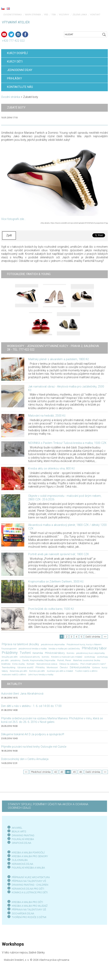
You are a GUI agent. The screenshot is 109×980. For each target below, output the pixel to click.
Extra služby (19, 664)
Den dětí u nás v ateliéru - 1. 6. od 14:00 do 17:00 (31, 706)
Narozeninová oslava (47, 664)
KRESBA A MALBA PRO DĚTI (27, 902)
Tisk (54, 15)
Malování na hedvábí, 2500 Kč (47, 416)
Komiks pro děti (37, 671)
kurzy (104, 667)
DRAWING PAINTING (23, 835)
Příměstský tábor (94, 648)
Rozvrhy (64, 15)
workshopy (90, 657)
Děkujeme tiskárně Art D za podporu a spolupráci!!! (33, 734)
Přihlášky (40, 667)
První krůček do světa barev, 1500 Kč (51, 609)
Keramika (38, 653)
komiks (45, 657)
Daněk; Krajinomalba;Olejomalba (39, 660)
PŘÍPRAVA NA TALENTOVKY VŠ (29, 881)
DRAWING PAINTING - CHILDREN (30, 885)
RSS (46, 15)
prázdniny (15, 660)
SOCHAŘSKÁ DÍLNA (23, 913)
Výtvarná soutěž (25, 667)
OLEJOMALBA (20, 860)
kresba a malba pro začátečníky (64, 649)
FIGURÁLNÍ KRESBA (23, 839)
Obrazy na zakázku (69, 664)
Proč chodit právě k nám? (93, 664)
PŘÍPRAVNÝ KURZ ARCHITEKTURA (31, 877)
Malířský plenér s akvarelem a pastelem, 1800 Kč (59, 359)
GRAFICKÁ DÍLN (21, 843)
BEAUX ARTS (19, 831)
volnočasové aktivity (30, 657)
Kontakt (31, 664)
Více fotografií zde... (13, 219)
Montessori (52, 667)
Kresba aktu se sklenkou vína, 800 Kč (51, 469)
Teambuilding (9, 667)
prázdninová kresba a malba (33, 649)
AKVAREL (17, 828)
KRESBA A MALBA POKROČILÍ (28, 853)
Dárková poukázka (80, 667)
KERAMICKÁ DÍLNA (22, 864)
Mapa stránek (33, 15)
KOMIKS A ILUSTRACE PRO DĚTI (30, 892)
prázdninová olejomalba (53, 644)
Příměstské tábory (55, 653)
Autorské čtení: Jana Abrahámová (22, 694)
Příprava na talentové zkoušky (20, 644)
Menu (98, 9)
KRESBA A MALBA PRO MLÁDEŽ (30, 906)
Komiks (70, 653)
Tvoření (25, 653)
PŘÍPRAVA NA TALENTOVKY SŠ (29, 910)
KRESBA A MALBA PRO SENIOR (29, 856)
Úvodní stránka (13, 15)
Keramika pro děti (19, 671)
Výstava (96, 667)
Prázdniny (10, 653)
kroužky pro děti (10, 657)
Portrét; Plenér (64, 660)
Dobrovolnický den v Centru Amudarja (25, 759)
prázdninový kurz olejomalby (90, 653)
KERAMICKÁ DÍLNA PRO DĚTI (28, 889)
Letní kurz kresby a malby (41, 674)
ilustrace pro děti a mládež (60, 671)
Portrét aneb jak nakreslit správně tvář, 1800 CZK (59, 554)
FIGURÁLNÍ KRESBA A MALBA (28, 868)
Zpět (9, 235)
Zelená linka (80, 15)
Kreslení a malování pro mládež (67, 657)
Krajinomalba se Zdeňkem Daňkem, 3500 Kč (56, 582)
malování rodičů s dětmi (14, 674)
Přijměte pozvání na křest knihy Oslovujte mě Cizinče (34, 747)
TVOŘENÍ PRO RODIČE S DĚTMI (29, 917)
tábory (5, 671)
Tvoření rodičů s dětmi (86, 671)
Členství (64, 667)
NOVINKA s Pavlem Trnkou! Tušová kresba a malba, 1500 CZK (67, 443)
